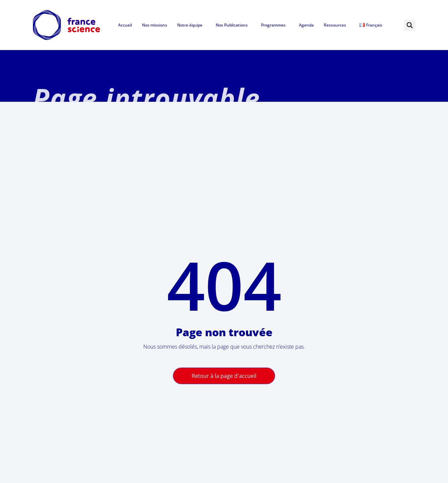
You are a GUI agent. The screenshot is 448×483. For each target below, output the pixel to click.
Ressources (337, 25)
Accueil (125, 25)
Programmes (275, 25)
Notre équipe (191, 25)
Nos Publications (233, 25)
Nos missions (155, 25)
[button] (410, 25)
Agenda (306, 25)
